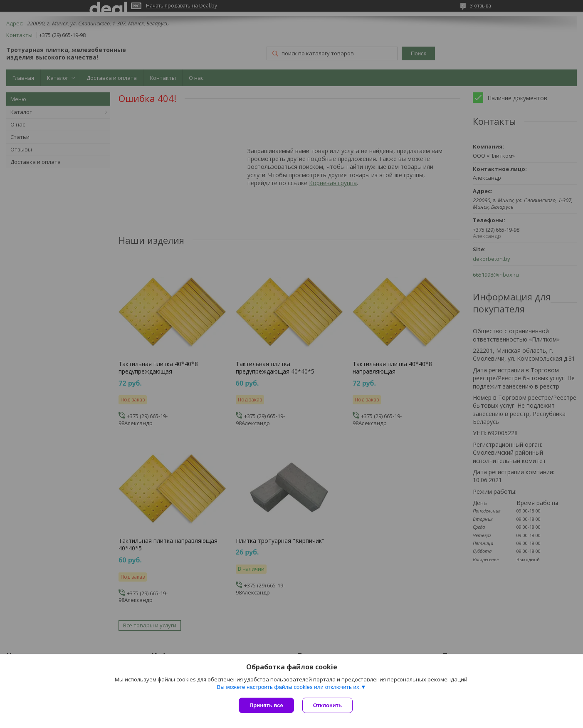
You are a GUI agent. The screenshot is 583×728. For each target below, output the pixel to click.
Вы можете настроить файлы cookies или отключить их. (289, 687)
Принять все (266, 705)
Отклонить (327, 705)
